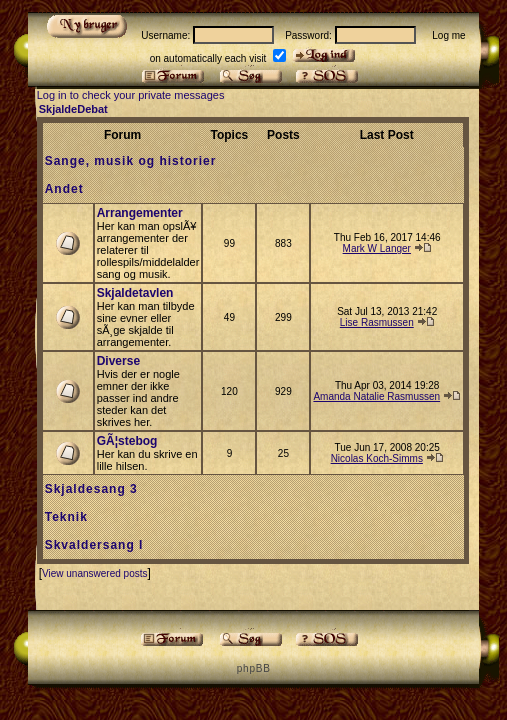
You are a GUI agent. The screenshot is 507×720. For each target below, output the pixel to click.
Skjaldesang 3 (91, 489)
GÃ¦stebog (127, 441)
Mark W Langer (377, 248)
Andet (64, 189)
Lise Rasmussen (377, 322)
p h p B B (253, 668)
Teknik (66, 517)
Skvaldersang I (94, 545)
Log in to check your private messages (131, 95)
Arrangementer (140, 213)
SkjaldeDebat (73, 109)
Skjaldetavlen (135, 293)
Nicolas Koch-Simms (377, 458)
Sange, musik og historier (131, 161)
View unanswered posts (94, 573)
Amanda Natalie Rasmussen (376, 396)
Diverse (118, 361)
